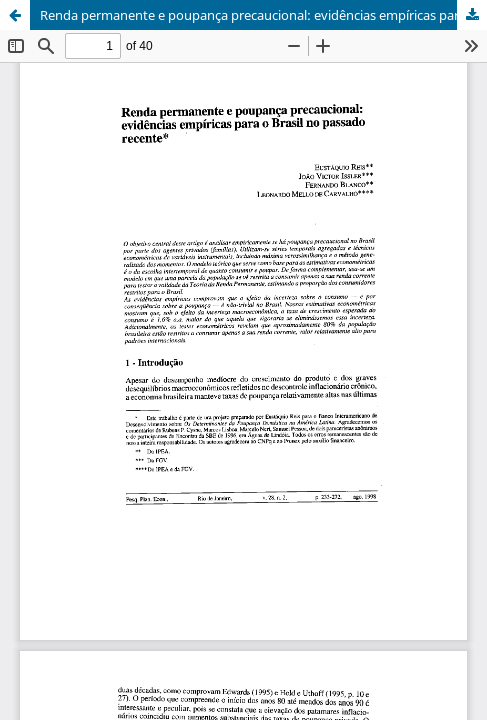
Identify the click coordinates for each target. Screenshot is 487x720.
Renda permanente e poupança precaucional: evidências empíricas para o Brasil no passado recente (263, 15)
